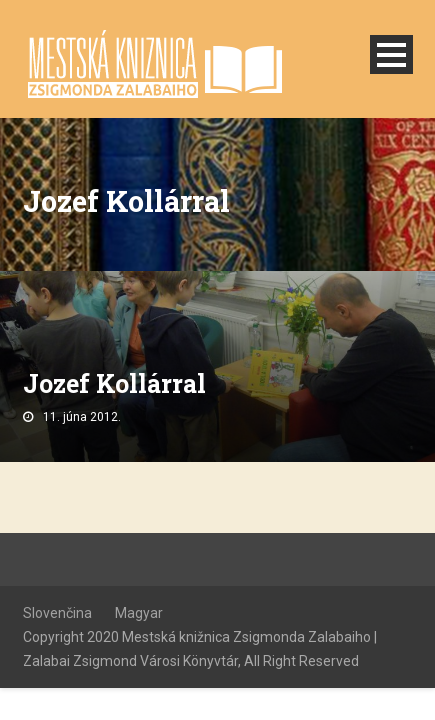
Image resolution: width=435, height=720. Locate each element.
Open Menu (391, 54)
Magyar (139, 613)
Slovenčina (57, 613)
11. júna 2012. (82, 417)
